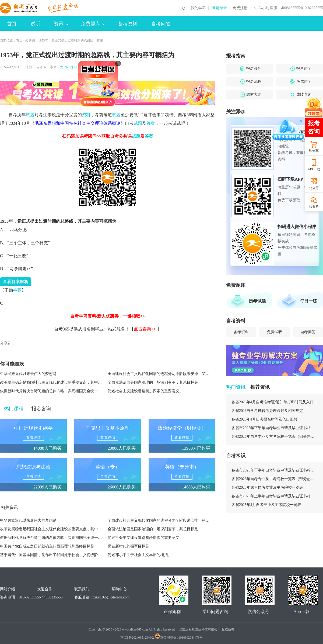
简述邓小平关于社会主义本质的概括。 (140, 555)
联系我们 (82, 589)
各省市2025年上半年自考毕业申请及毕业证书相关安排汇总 (275, 496)
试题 (30, 115)
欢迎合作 (45, 589)
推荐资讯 (260, 387)
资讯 (61, 24)
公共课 (30, 40)
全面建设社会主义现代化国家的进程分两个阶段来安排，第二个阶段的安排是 (172, 374)
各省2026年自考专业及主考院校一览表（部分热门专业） (275, 437)
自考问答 (161, 24)
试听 (36, 24)
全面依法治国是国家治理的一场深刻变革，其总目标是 (153, 382)
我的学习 (198, 8)
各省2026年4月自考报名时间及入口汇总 (264, 419)
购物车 (314, 151)
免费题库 (93, 24)
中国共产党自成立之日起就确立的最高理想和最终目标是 (47, 546)
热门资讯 (236, 387)
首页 (12, 24)
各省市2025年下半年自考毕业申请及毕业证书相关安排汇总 (275, 428)
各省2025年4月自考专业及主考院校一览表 (266, 505)
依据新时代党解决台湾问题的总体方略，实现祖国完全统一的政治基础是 (60, 391)
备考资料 (128, 24)
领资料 (314, 206)
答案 (151, 123)
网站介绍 (8, 589)
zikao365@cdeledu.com (111, 597)
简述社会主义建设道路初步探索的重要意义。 (145, 391)
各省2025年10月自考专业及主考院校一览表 (267, 488)
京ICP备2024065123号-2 (137, 638)
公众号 (314, 188)
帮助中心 (119, 589)
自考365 (42, 67)
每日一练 (308, 301)
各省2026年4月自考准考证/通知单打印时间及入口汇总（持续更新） (275, 402)
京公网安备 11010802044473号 (179, 638)
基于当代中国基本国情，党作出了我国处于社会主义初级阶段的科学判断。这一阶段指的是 (75, 555)
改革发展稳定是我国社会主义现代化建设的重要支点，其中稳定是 (55, 382)
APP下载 (314, 169)
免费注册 (240, 8)
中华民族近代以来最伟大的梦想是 (28, 374)
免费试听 (275, 332)
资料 (86, 115)
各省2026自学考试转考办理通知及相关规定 (267, 411)
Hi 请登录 (219, 8)
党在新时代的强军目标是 (128, 546)
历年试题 (257, 301)
